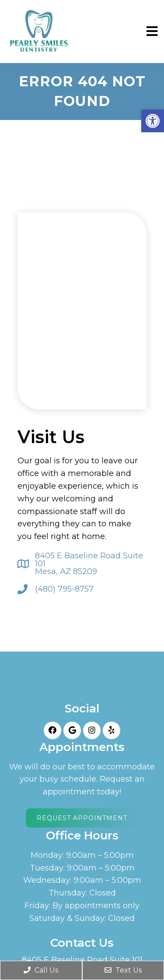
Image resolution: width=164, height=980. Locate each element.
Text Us (123, 970)
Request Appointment (82, 818)
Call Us (41, 970)
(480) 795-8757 (64, 589)
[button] (153, 121)
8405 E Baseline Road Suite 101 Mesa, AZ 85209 (89, 564)
